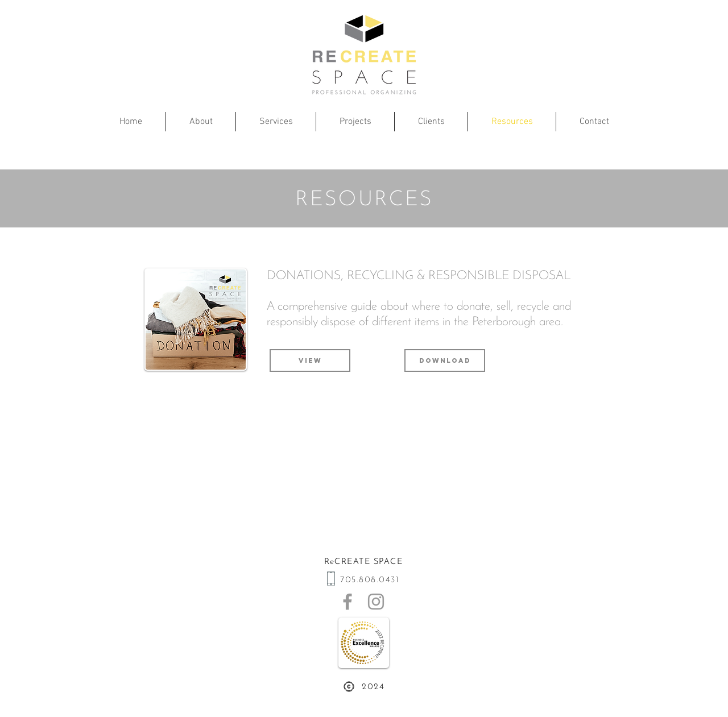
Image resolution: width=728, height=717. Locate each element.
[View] (310, 360)
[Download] (445, 360)
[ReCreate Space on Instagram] (376, 602)
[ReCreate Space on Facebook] (348, 602)
